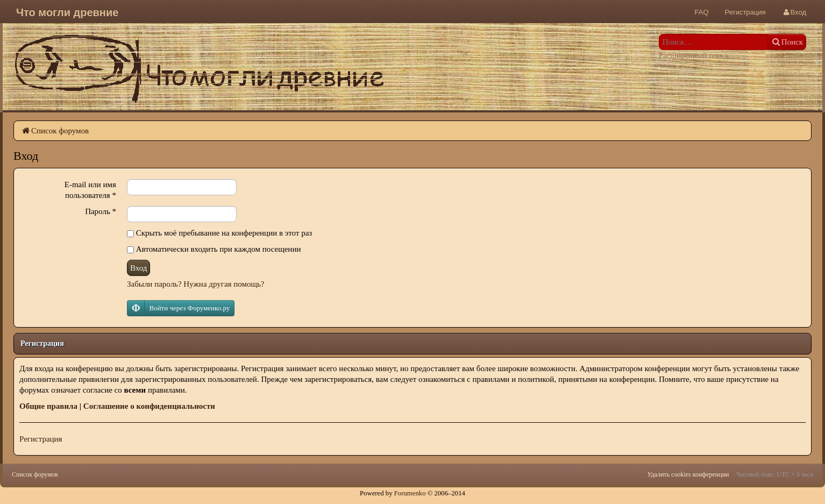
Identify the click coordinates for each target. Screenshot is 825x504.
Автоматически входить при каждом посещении (214, 249)
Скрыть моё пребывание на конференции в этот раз (219, 233)
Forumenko (410, 493)
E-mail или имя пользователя (90, 190)
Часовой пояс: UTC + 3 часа (775, 474)
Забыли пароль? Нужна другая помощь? (195, 284)
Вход (138, 268)
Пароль (101, 211)
